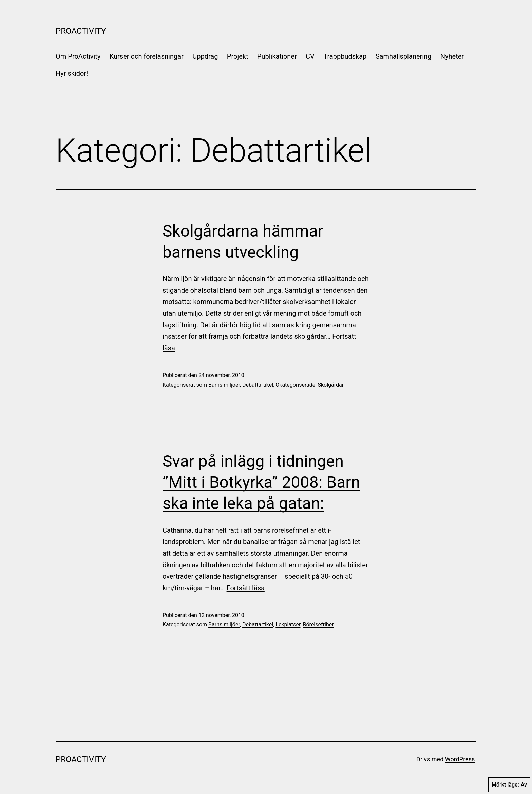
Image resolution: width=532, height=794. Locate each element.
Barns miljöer (224, 385)
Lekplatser (288, 624)
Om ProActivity (78, 56)
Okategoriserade (295, 385)
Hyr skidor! (72, 73)
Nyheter (452, 56)
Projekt (238, 56)
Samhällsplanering (404, 56)
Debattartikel (258, 385)
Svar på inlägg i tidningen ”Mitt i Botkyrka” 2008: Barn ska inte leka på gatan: (261, 482)
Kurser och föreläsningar (147, 56)
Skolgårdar (331, 385)
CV (310, 56)
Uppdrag (205, 56)
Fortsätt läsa (246, 588)
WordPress (460, 759)
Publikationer (277, 56)
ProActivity (81, 31)
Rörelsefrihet (318, 624)
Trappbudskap (345, 56)
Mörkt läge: (509, 785)
